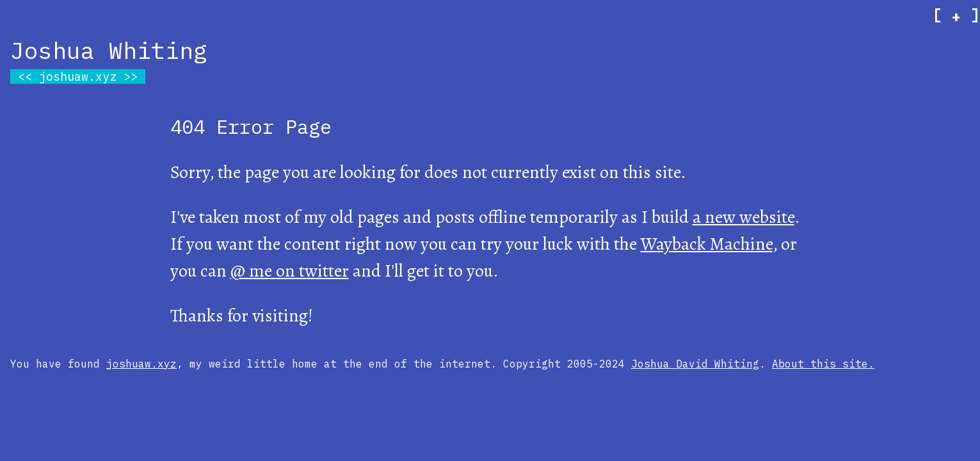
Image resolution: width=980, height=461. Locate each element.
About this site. (823, 364)
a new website (743, 217)
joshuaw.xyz (78, 77)
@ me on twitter (290, 271)
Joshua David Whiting (695, 364)
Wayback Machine (707, 244)
